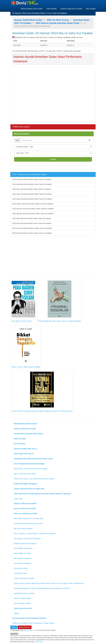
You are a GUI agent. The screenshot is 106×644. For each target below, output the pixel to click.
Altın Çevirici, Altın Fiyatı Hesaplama (27, 539)
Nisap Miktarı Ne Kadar (22, 553)
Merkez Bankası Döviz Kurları (32, 9)
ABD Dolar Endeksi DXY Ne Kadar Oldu (29, 519)
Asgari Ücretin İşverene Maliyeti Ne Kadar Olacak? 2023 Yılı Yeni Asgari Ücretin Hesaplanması (49, 583)
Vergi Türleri (18, 499)
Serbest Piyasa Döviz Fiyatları (71, 9)
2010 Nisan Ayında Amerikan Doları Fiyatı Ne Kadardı (32, 194)
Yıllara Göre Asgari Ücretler (24, 578)
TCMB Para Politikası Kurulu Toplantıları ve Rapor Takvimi (33, 623)
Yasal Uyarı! (39, 642)
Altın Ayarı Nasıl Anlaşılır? (23, 529)
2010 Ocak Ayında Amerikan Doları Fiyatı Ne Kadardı (32, 179)
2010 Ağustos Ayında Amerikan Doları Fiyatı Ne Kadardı (33, 214)
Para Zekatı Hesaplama (23, 563)
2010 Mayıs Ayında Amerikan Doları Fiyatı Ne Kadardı (32, 199)
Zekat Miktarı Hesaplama (23, 548)
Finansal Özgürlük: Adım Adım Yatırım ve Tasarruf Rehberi (60, 301)
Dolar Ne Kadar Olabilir (22, 598)
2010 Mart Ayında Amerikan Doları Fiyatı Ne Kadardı (32, 189)
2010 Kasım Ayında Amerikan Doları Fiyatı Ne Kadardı (32, 228)
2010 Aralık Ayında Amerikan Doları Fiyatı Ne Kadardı (32, 233)
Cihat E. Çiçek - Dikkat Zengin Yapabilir (26, 347)
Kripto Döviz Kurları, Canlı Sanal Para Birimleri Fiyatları (34, 479)
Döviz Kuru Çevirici (22, 134)
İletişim (16, 613)
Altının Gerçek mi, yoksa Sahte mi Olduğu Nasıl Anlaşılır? (35, 534)
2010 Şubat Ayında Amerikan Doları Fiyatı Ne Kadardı (32, 184)
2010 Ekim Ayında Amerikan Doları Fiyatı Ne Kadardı (32, 223)
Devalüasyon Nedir (21, 568)
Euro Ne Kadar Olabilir (22, 603)
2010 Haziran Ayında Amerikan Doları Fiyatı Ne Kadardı (33, 204)
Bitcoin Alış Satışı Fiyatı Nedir (25, 474)
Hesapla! (53, 159)
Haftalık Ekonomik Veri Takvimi (25, 544)
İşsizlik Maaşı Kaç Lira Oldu (24, 593)
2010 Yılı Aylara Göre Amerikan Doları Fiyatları (29, 174)
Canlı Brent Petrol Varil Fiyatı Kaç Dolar (28, 524)
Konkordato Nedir (20, 573)
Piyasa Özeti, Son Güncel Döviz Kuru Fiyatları (31, 469)
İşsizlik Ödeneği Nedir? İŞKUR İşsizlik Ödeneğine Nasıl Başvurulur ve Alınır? (42, 588)
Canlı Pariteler (52, 9)
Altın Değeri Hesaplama (23, 558)
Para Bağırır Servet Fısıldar (23, 301)
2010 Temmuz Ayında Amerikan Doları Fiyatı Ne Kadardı (33, 209)
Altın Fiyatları (91, 9)
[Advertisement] (53, 94)
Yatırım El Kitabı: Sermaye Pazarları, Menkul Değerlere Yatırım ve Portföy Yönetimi (42, 392)
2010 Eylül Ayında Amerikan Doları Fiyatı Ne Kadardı (32, 218)
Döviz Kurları (28, 630)
